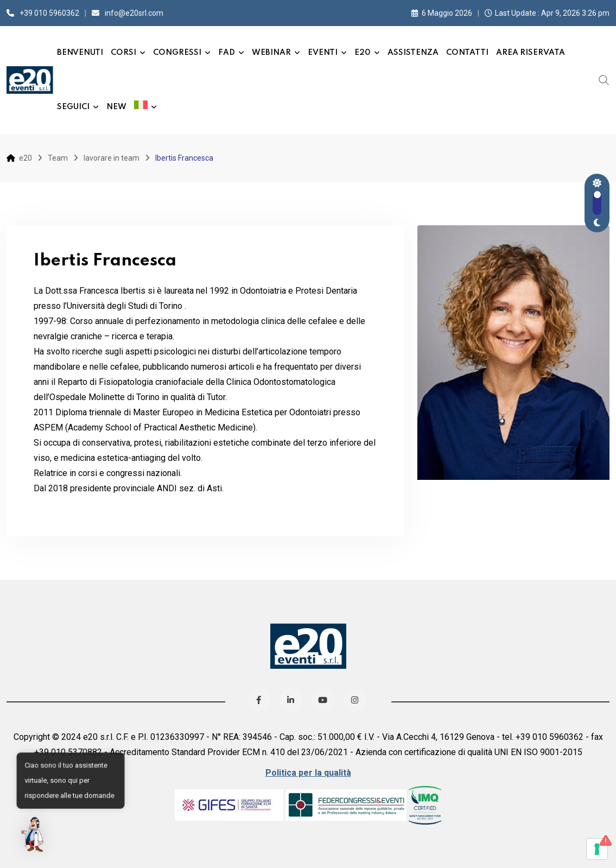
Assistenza (413, 53)
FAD (227, 53)
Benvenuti (80, 53)
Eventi (323, 53)
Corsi (123, 53)
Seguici (73, 107)
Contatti (467, 53)
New (116, 107)
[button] (34, 834)
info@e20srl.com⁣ (134, 13)
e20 (363, 53)
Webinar (271, 53)
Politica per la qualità (308, 773)
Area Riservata (531, 53)
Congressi (177, 53)
